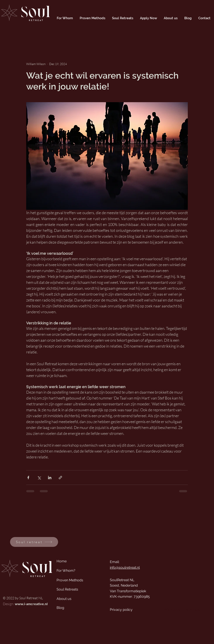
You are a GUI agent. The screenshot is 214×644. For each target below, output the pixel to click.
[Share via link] (60, 478)
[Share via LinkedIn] (50, 478)
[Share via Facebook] (28, 478)
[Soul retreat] (34, 542)
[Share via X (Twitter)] (39, 478)
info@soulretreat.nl (125, 567)
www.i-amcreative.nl (31, 604)
